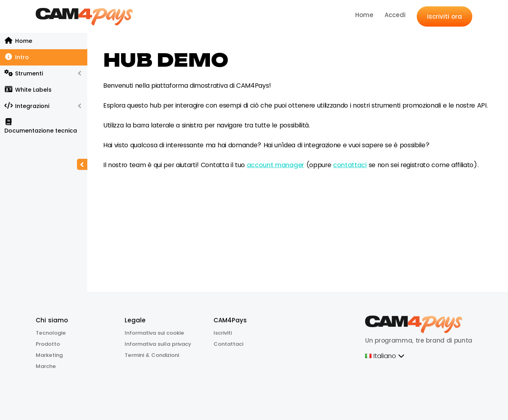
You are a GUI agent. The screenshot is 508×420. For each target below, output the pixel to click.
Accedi (395, 15)
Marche (46, 366)
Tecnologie (51, 333)
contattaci (350, 165)
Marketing (49, 355)
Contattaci (228, 344)
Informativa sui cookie (154, 333)
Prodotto (48, 344)
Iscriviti (223, 333)
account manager (275, 165)
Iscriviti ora (444, 16)
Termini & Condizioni (152, 355)
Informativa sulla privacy (158, 344)
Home (364, 15)
